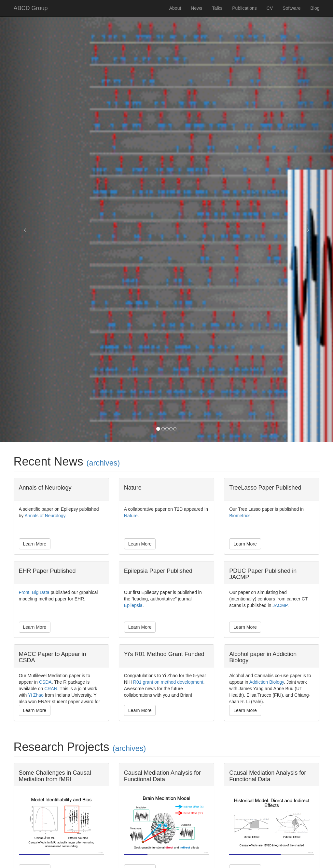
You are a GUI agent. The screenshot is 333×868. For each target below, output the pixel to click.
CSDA (45, 682)
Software (291, 8)
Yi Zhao (36, 695)
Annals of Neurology (45, 516)
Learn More (35, 544)
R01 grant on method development (168, 682)
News (196, 8)
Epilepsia (133, 605)
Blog (315, 8)
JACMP (280, 605)
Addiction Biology (267, 682)
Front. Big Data (34, 592)
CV (270, 8)
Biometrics (240, 516)
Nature (131, 516)
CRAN (51, 689)
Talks (217, 8)
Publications (244, 8)
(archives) (103, 463)
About (175, 8)
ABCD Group (31, 8)
